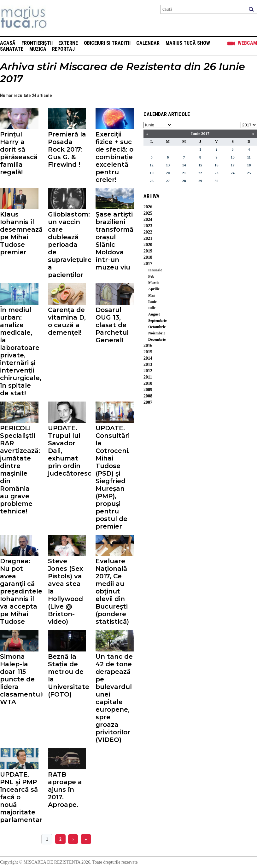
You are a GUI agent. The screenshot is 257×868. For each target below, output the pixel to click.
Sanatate (12, 49)
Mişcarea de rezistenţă (58, 18)
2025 (148, 213)
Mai (152, 295)
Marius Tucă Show (188, 43)
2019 (148, 251)
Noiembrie (157, 333)
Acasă (8, 43)
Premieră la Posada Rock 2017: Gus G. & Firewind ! (67, 149)
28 (184, 181)
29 (200, 181)
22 (200, 173)
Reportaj (63, 49)
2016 (148, 346)
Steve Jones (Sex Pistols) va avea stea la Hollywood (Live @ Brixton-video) (65, 591)
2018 (148, 257)
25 (249, 173)
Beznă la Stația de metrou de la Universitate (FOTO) (67, 675)
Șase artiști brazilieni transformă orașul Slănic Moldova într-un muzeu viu (114, 241)
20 (168, 173)
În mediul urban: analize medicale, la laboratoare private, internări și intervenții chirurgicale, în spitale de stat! (19, 351)
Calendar (148, 43)
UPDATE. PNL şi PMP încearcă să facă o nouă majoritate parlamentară (19, 797)
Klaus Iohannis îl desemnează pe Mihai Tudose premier (19, 233)
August (154, 314)
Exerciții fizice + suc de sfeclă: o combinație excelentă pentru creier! (114, 157)
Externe (68, 43)
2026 (148, 207)
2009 (148, 390)
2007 (148, 402)
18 (249, 165)
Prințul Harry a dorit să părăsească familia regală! (19, 153)
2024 (148, 220)
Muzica (38, 49)
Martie (154, 283)
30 (216, 181)
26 (152, 181)
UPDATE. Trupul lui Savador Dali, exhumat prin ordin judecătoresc (67, 451)
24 (233, 173)
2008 (148, 396)
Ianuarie (155, 270)
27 (168, 181)
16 (216, 165)
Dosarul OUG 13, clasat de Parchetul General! (112, 325)
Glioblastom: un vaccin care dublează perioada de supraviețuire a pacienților (67, 245)
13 (168, 165)
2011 (148, 377)
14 (184, 165)
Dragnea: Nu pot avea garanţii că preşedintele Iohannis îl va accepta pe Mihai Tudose (19, 591)
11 (249, 157)
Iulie (152, 308)
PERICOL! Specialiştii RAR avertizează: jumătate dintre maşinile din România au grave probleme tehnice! (19, 470)
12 (152, 165)
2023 (148, 226)
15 (200, 165)
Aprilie (154, 289)
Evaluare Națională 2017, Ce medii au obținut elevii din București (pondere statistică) (112, 591)
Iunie (152, 302)
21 (184, 173)
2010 (148, 383)
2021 (148, 238)
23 (216, 173)
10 (233, 157)
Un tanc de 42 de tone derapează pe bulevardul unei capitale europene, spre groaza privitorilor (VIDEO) (114, 698)
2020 (148, 245)
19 (152, 173)
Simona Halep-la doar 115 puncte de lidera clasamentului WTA (19, 679)
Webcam (247, 43)
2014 (148, 358)
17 (233, 165)
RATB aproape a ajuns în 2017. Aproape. (65, 790)
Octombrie (157, 327)
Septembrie (158, 321)
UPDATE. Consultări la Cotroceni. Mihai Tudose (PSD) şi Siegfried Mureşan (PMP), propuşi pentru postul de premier (113, 477)
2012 (148, 371)
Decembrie (157, 339)
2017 (148, 264)
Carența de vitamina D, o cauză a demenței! (67, 321)
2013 (148, 365)
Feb (151, 276)
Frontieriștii (37, 43)
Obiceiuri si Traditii (107, 43)
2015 (148, 352)
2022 (148, 232)
